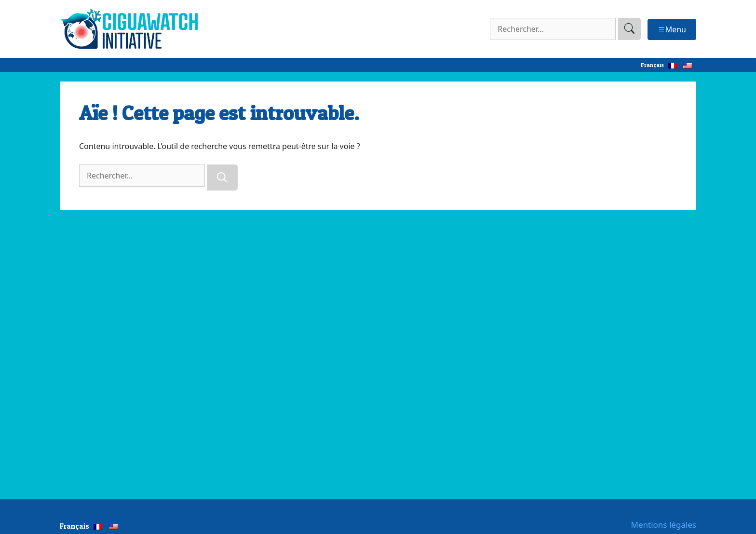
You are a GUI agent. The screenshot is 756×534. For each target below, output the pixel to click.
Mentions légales (664, 525)
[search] (629, 29)
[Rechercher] (222, 178)
